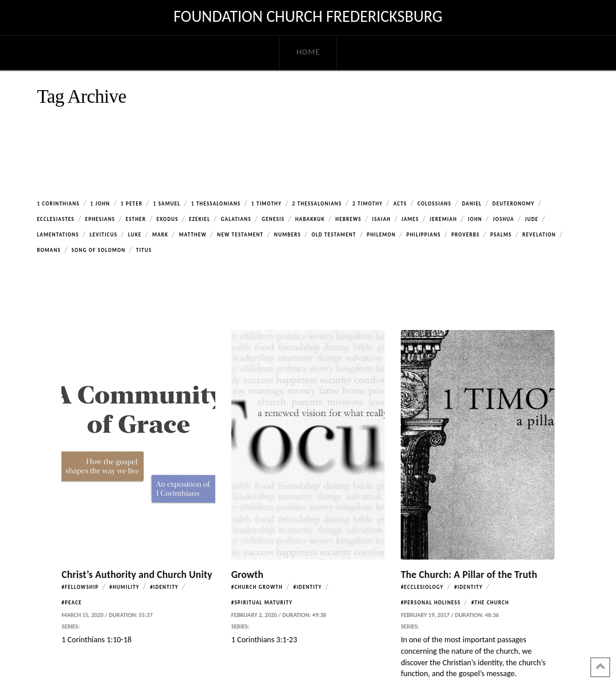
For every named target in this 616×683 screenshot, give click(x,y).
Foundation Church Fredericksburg (308, 17)
